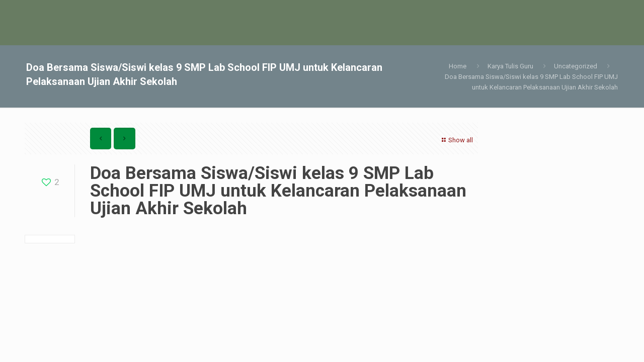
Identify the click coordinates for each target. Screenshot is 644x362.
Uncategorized (576, 66)
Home (458, 66)
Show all (456, 140)
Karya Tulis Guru (510, 66)
